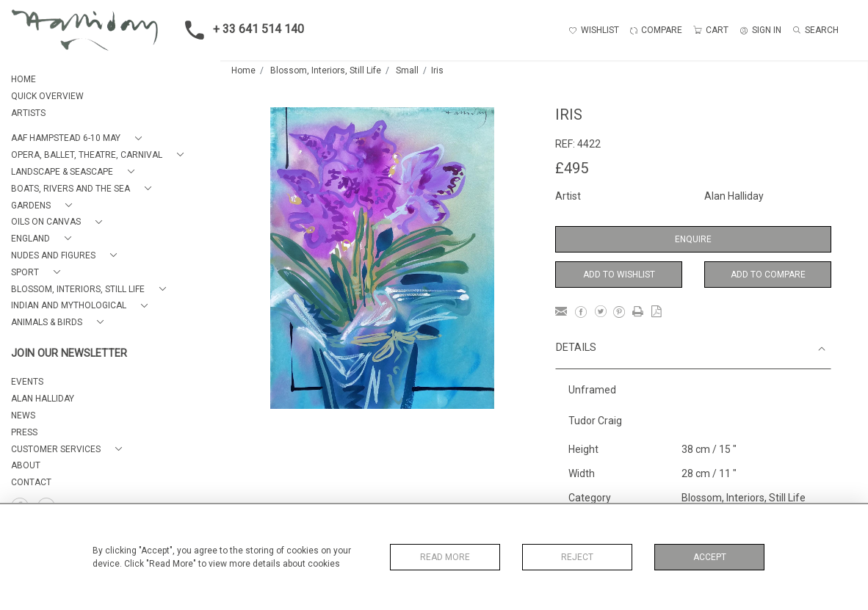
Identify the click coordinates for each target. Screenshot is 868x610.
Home (243, 70)
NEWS (23, 415)
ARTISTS (28, 113)
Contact (31, 482)
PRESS (24, 432)
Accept (710, 557)
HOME (23, 79)
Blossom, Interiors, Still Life (326, 70)
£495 (572, 168)
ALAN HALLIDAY (43, 399)
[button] (79, 138)
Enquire (693, 239)
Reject (577, 557)
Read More (445, 557)
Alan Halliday (734, 196)
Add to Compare (768, 275)
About (26, 465)
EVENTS (27, 382)
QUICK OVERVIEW (47, 96)
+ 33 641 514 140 (240, 30)
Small (407, 70)
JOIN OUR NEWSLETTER (69, 353)
